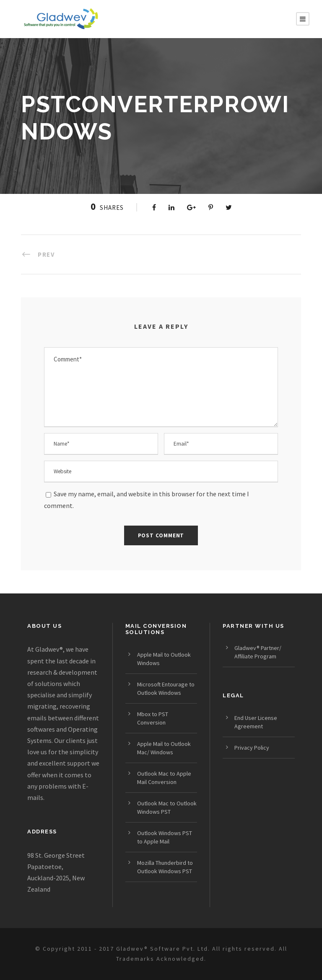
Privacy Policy (252, 748)
